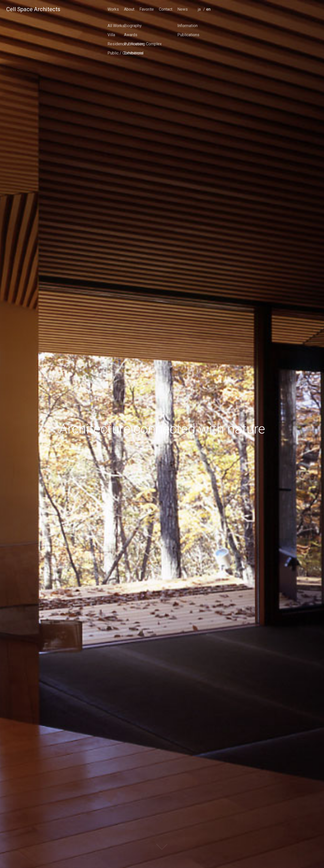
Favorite (251, 9)
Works (218, 9)
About (234, 9)
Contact (270, 9)
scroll (162, 852)
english (314, 16)
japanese (305, 16)
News (287, 9)
